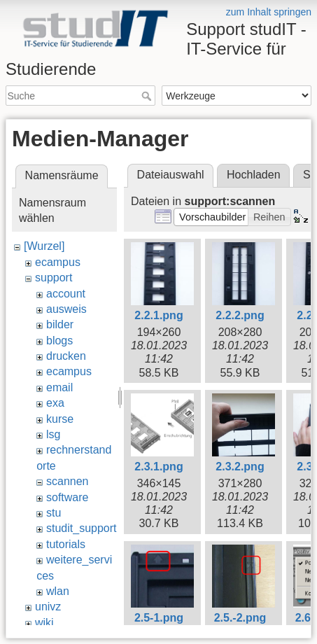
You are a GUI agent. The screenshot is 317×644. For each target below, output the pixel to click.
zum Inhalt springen (269, 12)
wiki (44, 623)
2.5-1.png (159, 618)
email (59, 387)
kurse (60, 419)
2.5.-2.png (240, 618)
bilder (60, 324)
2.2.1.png (158, 315)
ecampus (58, 262)
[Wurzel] (44, 246)
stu (54, 513)
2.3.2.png (240, 467)
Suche (148, 96)
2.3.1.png (158, 467)
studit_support (82, 528)
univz (48, 607)
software (67, 497)
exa (55, 403)
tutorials (66, 544)
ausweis (66, 309)
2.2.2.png (240, 315)
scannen (68, 481)
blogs (59, 341)
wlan (58, 591)
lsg (53, 434)
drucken (66, 356)
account (66, 294)
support (54, 278)
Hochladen (254, 175)
